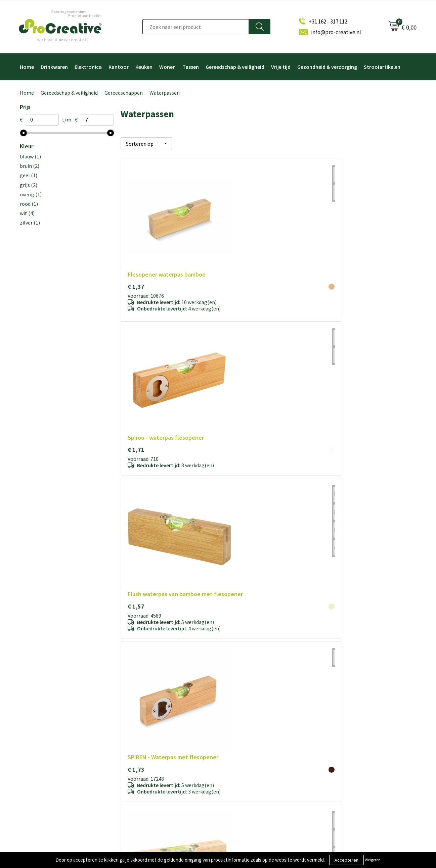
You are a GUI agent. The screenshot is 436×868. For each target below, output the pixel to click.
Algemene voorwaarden (153, 738)
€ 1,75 (234, 344)
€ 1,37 (136, 223)
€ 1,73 (136, 351)
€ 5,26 (333, 472)
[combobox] (196, 27)
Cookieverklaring (145, 749)
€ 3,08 (333, 344)
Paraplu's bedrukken (248, 783)
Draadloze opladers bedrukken (258, 738)
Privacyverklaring (146, 760)
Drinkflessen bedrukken (252, 760)
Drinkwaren (54, 67)
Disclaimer (139, 771)
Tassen (191, 67)
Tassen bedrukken (246, 794)
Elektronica (88, 67)
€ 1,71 (234, 223)
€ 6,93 (136, 584)
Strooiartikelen (382, 67)
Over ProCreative (146, 727)
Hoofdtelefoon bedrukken (254, 771)
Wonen (167, 67)
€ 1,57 (333, 231)
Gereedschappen (124, 93)
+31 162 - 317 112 (328, 21)
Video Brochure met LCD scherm (261, 727)
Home (27, 67)
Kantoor (119, 67)
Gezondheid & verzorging (327, 67)
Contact (137, 783)
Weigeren (373, 860)
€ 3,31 (136, 472)
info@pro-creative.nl (336, 32)
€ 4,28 (234, 464)
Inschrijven (343, 756)
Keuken (144, 67)
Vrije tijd (281, 67)
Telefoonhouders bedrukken (256, 749)
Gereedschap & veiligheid (235, 67)
